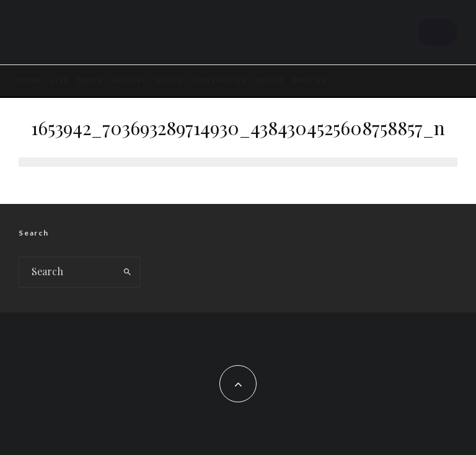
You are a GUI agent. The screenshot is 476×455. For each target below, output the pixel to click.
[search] (127, 272)
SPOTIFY (129, 80)
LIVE (60, 80)
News (90, 80)
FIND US (309, 80)
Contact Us (218, 80)
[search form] (67, 272)
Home (29, 80)
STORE (169, 80)
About (269, 80)
